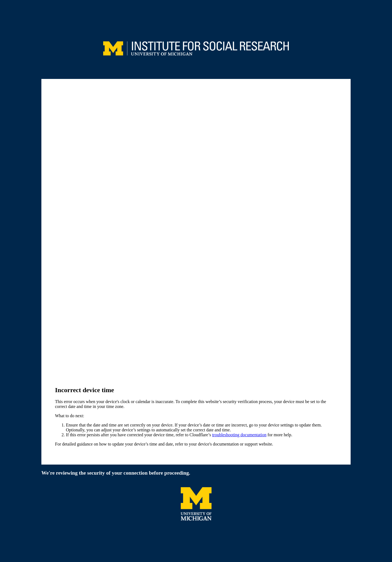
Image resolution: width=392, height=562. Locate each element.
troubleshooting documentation (239, 435)
